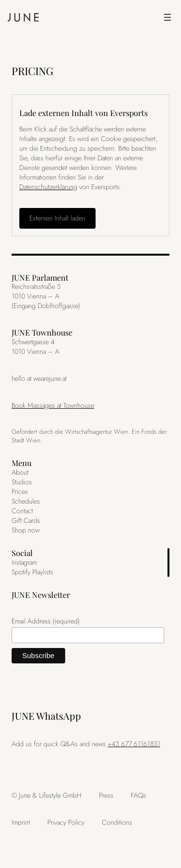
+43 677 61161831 (134, 744)
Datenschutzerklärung (48, 187)
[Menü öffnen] (167, 17)
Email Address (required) (46, 621)
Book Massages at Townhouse (53, 405)
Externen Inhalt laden (57, 218)
